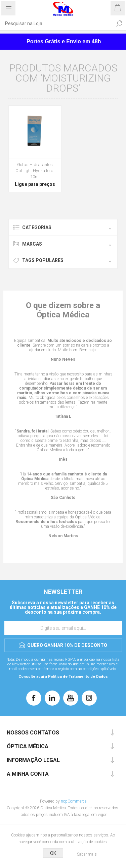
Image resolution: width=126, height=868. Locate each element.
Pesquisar (119, 23)
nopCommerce (74, 801)
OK (53, 853)
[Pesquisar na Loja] (56, 23)
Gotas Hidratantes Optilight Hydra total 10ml (35, 171)
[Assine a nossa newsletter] (63, 628)
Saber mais (87, 854)
